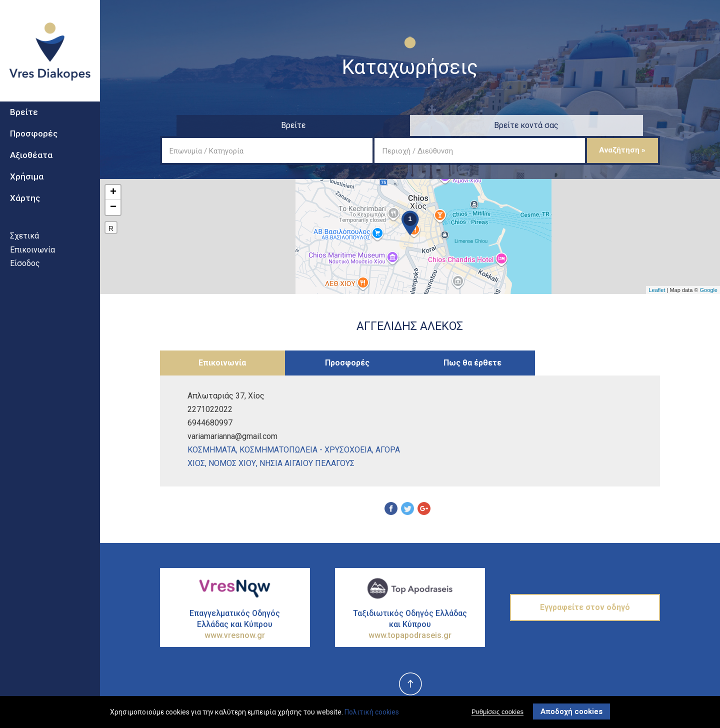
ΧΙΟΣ (196, 463)
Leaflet (657, 290)
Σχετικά (24, 249)
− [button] (113, 207)
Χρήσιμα (27, 189)
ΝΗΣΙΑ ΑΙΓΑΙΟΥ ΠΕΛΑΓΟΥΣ (307, 463)
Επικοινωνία (32, 263)
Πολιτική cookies (372, 712)
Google (709, 290)
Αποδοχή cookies (571, 711)
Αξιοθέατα (31, 168)
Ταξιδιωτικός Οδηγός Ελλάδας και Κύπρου (410, 625)
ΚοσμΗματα (212, 450)
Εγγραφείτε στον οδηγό (585, 607)
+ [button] (113, 192)
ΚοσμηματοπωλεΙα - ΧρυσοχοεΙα (306, 450)
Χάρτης (25, 211)
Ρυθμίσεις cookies (497, 712)
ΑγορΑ (388, 450)
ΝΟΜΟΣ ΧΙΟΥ (232, 463)
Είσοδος (25, 276)
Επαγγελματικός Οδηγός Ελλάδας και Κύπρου (235, 625)
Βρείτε (24, 125)
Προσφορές (34, 147)
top (410, 684)
